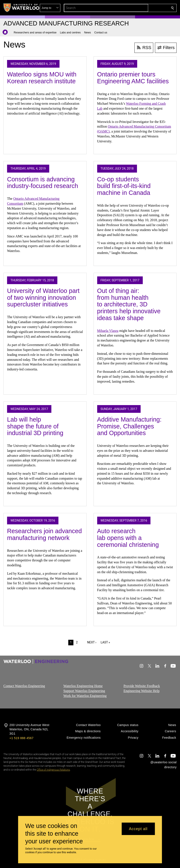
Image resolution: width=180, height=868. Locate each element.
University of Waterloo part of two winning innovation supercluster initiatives (43, 298)
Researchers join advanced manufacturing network (44, 534)
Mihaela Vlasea (108, 331)
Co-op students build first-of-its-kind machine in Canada (124, 186)
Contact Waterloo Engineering (24, 686)
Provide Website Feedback (142, 686)
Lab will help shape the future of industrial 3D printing (35, 426)
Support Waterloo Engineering (84, 691)
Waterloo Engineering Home (83, 686)
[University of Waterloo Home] (22, 8)
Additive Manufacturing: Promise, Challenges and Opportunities (129, 426)
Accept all (138, 829)
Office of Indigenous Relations (53, 770)
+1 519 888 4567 (21, 738)
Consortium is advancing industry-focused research (43, 183)
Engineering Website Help (141, 691)
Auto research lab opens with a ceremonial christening (128, 538)
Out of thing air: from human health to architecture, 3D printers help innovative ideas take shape (129, 304)
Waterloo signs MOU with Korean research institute (42, 78)
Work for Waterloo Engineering (85, 696)
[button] (141, 8)
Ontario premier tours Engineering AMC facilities (133, 78)
